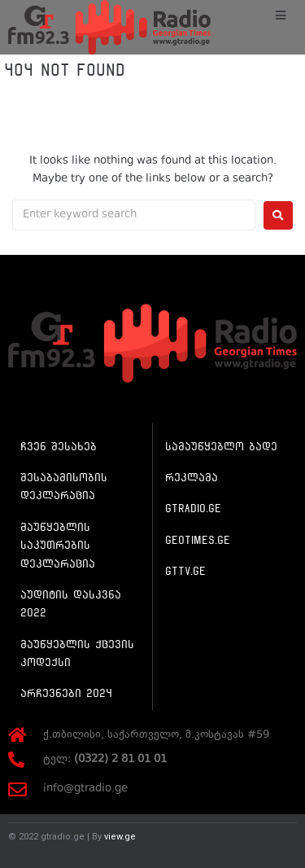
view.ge (120, 837)
